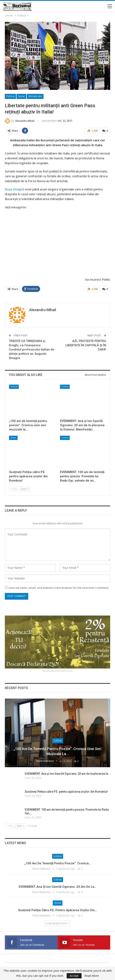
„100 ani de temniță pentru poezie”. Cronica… (58, 863)
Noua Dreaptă (15, 189)
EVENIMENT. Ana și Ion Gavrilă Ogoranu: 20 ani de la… (57, 886)
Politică (10, 96)
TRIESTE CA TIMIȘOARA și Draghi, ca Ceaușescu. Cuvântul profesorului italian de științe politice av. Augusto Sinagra (32, 349)
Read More (92, 976)
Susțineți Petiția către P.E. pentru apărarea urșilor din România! (66, 791)
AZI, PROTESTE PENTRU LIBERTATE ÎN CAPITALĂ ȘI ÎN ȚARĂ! (86, 345)
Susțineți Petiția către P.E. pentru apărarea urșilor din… (57, 910)
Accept (74, 976)
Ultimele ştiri (35, 96)
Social (21, 96)
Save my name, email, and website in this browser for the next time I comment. (59, 588)
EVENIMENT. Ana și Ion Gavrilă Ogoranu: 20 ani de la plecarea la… (67, 773)
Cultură (14, 386)
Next (25, 489)
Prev (14, 489)
